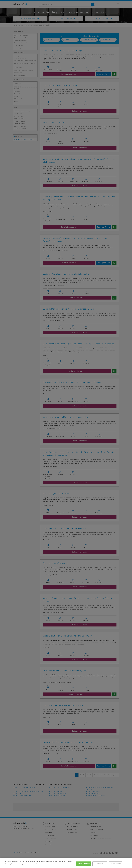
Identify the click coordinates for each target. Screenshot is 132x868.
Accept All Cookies (84, 864)
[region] (66, 863)
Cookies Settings (116, 864)
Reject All (100, 864)
